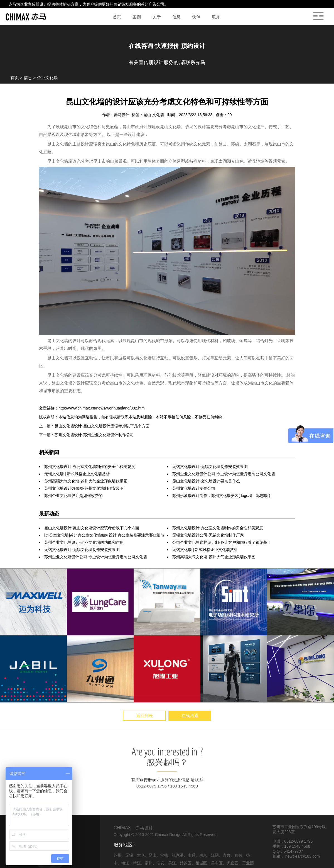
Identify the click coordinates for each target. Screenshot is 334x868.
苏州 (117, 855)
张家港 (178, 855)
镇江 (125, 863)
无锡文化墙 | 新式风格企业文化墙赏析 (77, 474)
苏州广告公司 (153, 4)
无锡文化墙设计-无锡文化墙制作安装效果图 (210, 467)
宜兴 (227, 855)
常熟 (164, 855)
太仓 (141, 855)
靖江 (137, 863)
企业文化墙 (47, 78)
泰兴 (238, 855)
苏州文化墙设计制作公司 (194, 488)
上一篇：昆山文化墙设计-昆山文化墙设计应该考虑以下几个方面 (94, 426)
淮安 (160, 863)
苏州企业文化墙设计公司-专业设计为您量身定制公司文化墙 (224, 474)
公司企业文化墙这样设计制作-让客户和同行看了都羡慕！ (222, 542)
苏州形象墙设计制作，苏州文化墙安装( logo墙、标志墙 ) (221, 496)
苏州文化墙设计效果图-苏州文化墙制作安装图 (84, 488)
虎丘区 (232, 863)
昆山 (148, 115)
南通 (191, 855)
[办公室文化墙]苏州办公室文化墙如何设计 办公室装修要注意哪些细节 (104, 535)
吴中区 (217, 863)
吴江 (172, 863)
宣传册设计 (38, 4)
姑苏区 (186, 863)
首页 (15, 78)
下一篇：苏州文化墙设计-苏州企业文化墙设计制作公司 (86, 435)
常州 (149, 863)
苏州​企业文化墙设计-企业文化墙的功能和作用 (84, 542)
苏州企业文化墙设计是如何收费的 (73, 496)
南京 (203, 855)
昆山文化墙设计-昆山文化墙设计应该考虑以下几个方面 (92, 528)
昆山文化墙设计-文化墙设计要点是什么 (206, 481)
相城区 (201, 863)
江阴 (215, 855)
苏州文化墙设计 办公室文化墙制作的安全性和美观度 (90, 467)
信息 (28, 78)
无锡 (129, 855)
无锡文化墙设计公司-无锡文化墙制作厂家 (208, 535)
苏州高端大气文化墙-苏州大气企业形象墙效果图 (86, 481)
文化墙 (159, 115)
